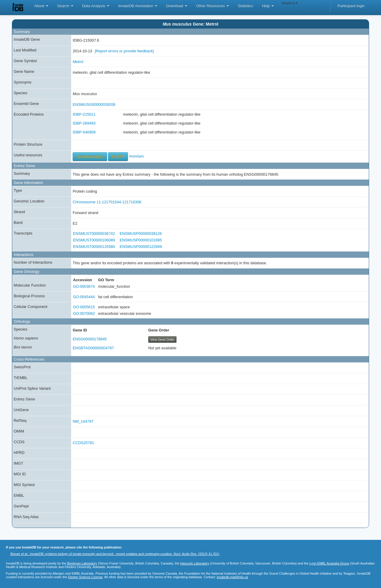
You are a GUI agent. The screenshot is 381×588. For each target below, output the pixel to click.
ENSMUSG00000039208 (94, 104)
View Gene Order (162, 339)
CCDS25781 (83, 443)
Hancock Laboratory (195, 563)
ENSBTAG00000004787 (93, 348)
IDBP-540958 (84, 132)
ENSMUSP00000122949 (141, 247)
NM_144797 (83, 421)
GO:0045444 (84, 297)
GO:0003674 (84, 286)
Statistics (245, 6)
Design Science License (85, 577)
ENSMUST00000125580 (94, 247)
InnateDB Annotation (138, 6)
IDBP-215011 (84, 114)
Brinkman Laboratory (82, 563)
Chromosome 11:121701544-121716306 (107, 202)
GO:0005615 (84, 307)
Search (65, 6)
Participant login (351, 6)
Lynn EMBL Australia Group (329, 563)
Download (177, 6)
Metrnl (78, 62)
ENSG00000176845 (90, 339)
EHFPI (118, 157)
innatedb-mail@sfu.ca (232, 577)
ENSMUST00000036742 (94, 234)
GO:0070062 (84, 313)
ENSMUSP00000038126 (141, 234)
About (41, 6)
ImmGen (136, 156)
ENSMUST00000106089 (94, 240)
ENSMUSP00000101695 (141, 240)
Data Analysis (96, 6)
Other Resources (213, 6)
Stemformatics (90, 157)
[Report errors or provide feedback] (124, 51)
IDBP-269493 (84, 123)
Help (268, 6)
